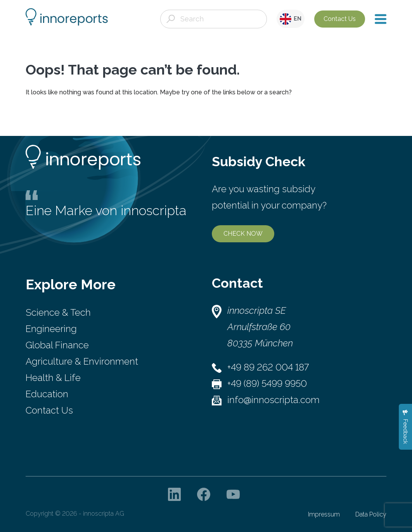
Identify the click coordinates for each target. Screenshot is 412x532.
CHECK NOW (243, 234)
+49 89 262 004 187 (268, 367)
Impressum (324, 514)
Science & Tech (58, 312)
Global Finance (57, 345)
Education (47, 394)
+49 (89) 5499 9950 (267, 383)
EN (291, 19)
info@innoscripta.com (274, 400)
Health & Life (53, 378)
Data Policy (371, 514)
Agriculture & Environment (82, 361)
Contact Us (340, 19)
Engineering (51, 329)
